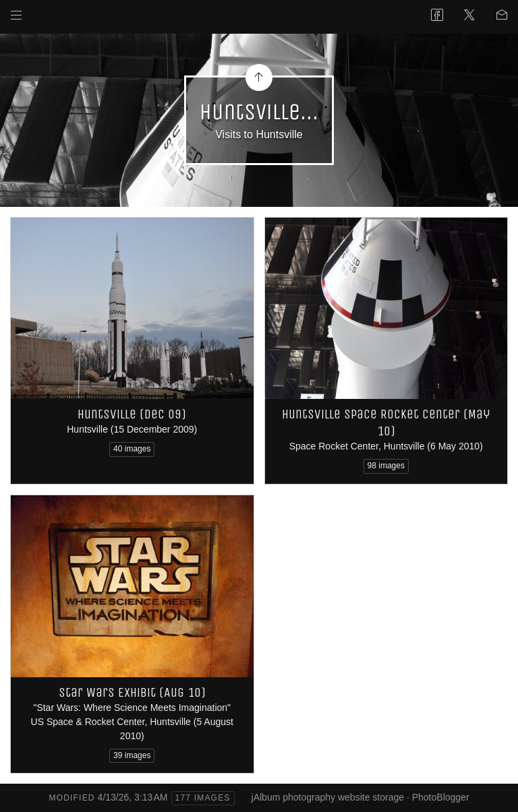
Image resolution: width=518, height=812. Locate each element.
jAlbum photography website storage (328, 797)
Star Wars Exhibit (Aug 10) (132, 692)
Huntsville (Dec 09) (132, 414)
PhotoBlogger (441, 797)
